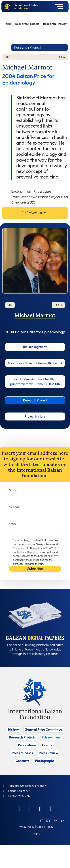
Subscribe (35, 569)
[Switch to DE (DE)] (48, 820)
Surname (14, 507)
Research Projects (27, 24)
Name (13, 490)
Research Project (35, 400)
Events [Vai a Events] (47, 745)
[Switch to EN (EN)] (63, 820)
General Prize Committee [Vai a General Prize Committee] (43, 730)
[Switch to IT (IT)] (41, 820)
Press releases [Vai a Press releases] (22, 753)
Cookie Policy (45, 827)
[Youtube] (51, 809)
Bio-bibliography (35, 347)
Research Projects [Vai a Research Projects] (22, 737)
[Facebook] (19, 809)
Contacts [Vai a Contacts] (23, 761)
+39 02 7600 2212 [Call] (19, 796)
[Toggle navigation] (58, 7)
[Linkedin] (30, 809)
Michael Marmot (35, 315)
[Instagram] (41, 809)
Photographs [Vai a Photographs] (45, 761)
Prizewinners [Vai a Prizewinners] (51, 737)
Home (8, 24)
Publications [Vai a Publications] (27, 745)
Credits (35, 834)
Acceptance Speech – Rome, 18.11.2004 (35, 363)
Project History (35, 416)
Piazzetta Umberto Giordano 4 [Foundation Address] (27, 786)
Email (12, 524)
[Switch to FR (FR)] (55, 820)
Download (36, 213)
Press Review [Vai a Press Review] (48, 753)
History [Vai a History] (13, 730)
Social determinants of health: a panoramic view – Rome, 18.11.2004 (35, 382)
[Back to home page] (8, 7)
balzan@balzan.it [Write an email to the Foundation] (19, 791)
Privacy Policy (26, 827)
